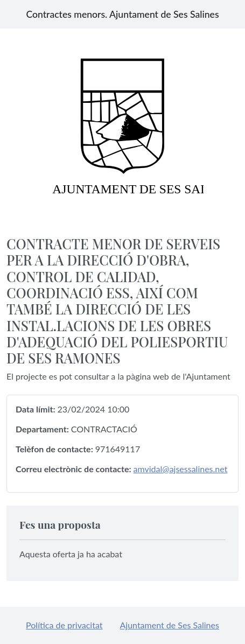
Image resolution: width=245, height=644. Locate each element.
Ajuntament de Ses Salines (170, 625)
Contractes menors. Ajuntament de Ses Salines (122, 14)
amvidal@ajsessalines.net (181, 469)
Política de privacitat (64, 625)
